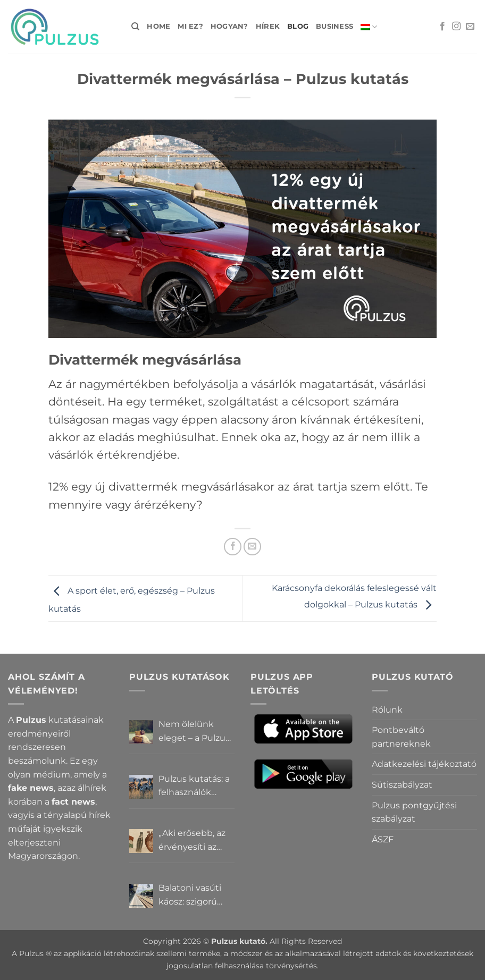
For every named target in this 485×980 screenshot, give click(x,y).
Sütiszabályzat (402, 785)
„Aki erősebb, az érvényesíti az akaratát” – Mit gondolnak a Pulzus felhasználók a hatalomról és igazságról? (192, 841)
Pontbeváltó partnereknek (401, 737)
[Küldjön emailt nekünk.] (470, 27)
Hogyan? (229, 26)
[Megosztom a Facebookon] (233, 547)
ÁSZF (383, 839)
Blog (298, 26)
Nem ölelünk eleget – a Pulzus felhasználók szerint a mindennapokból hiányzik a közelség (196, 732)
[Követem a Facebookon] (442, 27)
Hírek (268, 26)
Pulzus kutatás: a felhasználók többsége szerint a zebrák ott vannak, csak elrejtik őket (195, 787)
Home (158, 26)
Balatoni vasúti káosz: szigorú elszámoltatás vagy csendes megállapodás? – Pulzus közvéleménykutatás (196, 895)
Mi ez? (190, 26)
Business (335, 26)
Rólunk (387, 710)
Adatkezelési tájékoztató (424, 764)
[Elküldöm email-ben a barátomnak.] (252, 547)
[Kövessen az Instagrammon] (456, 27)
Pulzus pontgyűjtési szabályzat (414, 812)
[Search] (135, 27)
